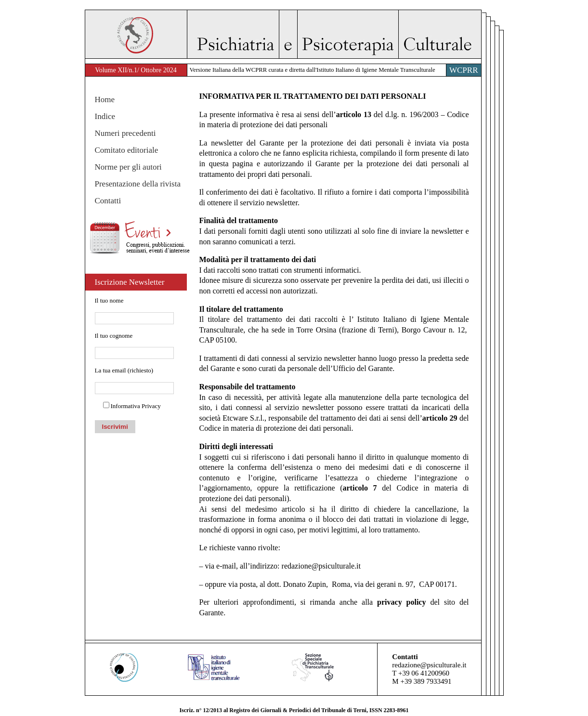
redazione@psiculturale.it (321, 566)
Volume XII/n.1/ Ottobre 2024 (136, 70)
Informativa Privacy (136, 406)
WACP (136, 34)
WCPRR (464, 70)
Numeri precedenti (125, 133)
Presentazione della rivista (138, 184)
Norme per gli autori (128, 167)
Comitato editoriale (127, 150)
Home (105, 99)
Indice (105, 116)
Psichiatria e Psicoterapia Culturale (334, 34)
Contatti (108, 201)
